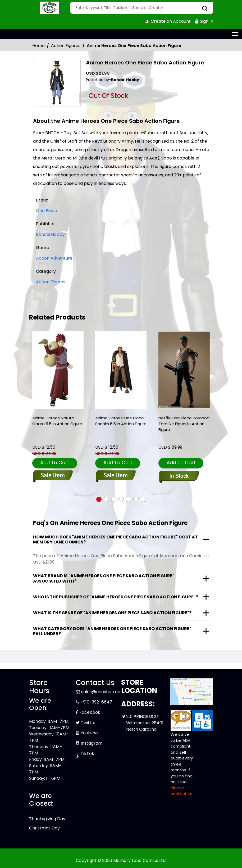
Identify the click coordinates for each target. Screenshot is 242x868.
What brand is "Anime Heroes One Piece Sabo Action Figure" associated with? (104, 578)
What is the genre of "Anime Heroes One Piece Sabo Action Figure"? (112, 613)
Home (38, 46)
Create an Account (168, 21)
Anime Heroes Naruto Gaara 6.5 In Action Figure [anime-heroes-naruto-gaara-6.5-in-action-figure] (57, 421)
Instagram (92, 743)
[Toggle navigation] (235, 34)
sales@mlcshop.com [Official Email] (103, 692)
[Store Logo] (49, 8)
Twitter (88, 723)
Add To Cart (55, 463)
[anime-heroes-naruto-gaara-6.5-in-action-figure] (58, 370)
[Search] (142, 8)
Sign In (204, 21)
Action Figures (66, 46)
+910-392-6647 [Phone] (96, 702)
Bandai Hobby (50, 234)
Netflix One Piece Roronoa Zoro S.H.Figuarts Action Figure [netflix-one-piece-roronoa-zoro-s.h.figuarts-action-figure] (184, 424)
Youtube (89, 733)
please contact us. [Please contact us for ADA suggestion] (182, 791)
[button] (99, 499)
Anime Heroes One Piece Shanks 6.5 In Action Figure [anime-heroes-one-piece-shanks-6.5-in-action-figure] (121, 421)
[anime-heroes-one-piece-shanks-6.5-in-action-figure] (121, 370)
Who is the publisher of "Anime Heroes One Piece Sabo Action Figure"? (115, 597)
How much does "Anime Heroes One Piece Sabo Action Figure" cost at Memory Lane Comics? (115, 539)
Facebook (90, 712)
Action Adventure (54, 258)
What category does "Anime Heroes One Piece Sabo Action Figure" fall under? (112, 631)
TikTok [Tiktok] (87, 754)
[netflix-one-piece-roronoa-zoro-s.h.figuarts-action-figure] (184, 370)
